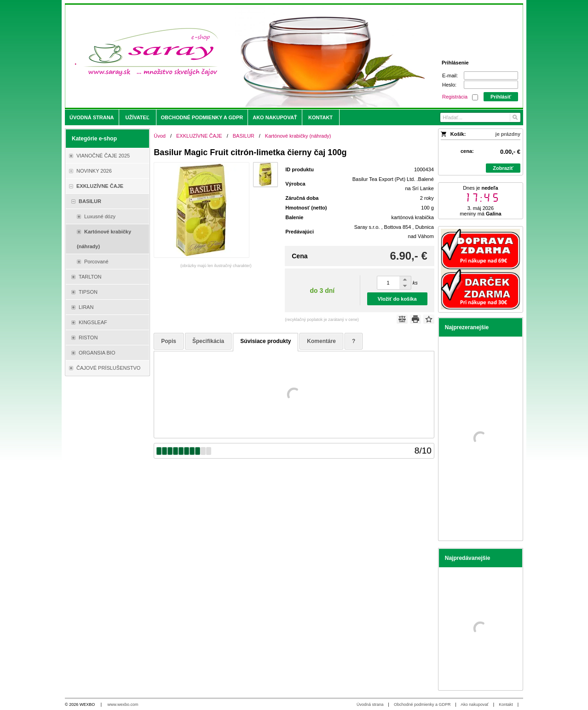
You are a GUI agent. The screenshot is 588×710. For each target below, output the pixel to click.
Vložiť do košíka (397, 299)
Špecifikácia (208, 341)
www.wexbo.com (123, 704)
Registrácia (455, 97)
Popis (169, 341)
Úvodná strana (370, 704)
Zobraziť (503, 168)
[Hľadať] (515, 117)
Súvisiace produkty (265, 341)
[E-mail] (491, 76)
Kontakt (506, 704)
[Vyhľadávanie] (480, 117)
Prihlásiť (501, 97)
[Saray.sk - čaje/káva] (237, 56)
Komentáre (321, 341)
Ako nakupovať (474, 704)
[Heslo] (491, 85)
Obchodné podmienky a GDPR (422, 704)
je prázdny (508, 134)
